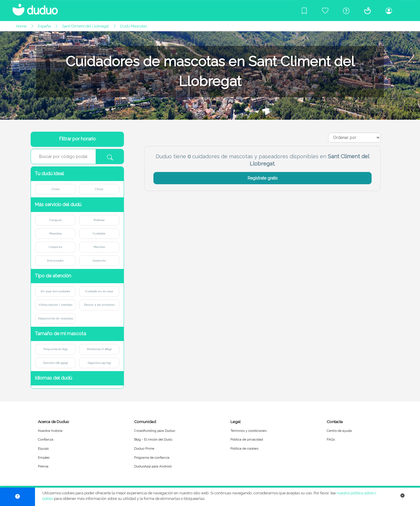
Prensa (43, 466)
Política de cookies (244, 448)
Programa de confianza (152, 458)
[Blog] (304, 11)
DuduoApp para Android (153, 466)
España (44, 26)
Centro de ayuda (339, 431)
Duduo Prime (144, 448)
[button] (77, 174)
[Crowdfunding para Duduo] (325, 11)
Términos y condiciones (249, 431)
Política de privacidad (247, 439)
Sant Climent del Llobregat (85, 26)
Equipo (43, 448)
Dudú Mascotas (134, 26)
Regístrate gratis (263, 178)
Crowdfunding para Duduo (155, 431)
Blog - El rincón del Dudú (153, 439)
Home (21, 26)
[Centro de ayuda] (346, 11)
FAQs (331, 439)
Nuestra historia (50, 431)
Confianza (46, 439)
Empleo (44, 458)
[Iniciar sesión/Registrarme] (389, 11)
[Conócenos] (367, 11)
